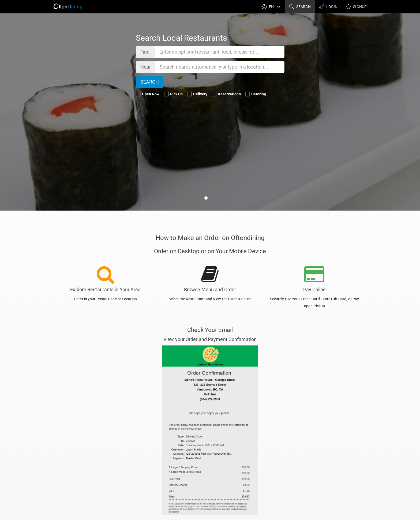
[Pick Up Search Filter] (166, 94)
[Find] (220, 52)
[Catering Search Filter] (247, 94)
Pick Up (174, 94)
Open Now (148, 94)
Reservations (226, 94)
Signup (356, 7)
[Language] (274, 7)
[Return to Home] (69, 7)
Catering (256, 94)
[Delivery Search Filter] (189, 94)
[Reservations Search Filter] (214, 94)
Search (300, 7)
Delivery (198, 94)
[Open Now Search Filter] (138, 94)
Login (328, 7)
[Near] (220, 67)
